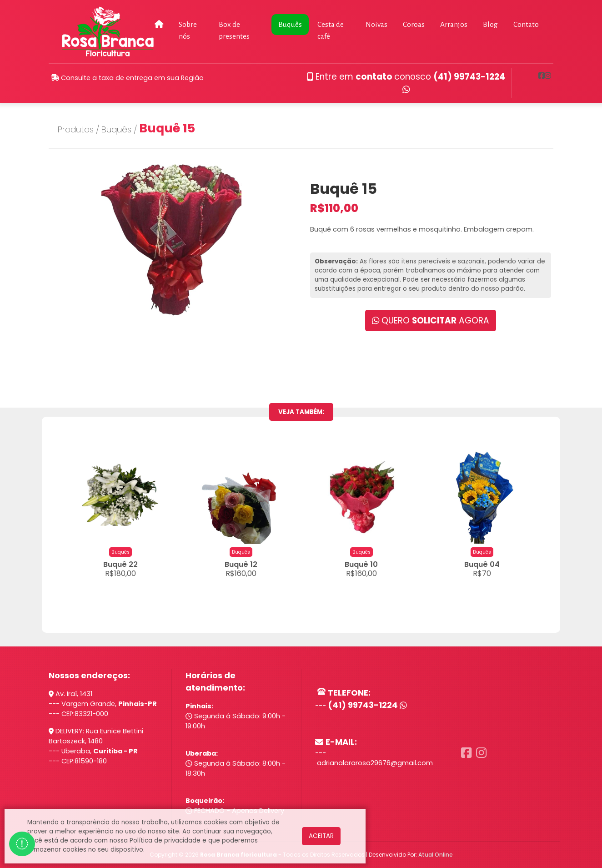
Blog (490, 24)
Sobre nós (188, 30)
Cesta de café (331, 30)
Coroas (414, 24)
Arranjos (454, 24)
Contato (526, 24)
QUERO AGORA (431, 320)
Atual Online (436, 855)
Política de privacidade (165, 840)
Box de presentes (234, 30)
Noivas (376, 24)
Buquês (290, 24)
